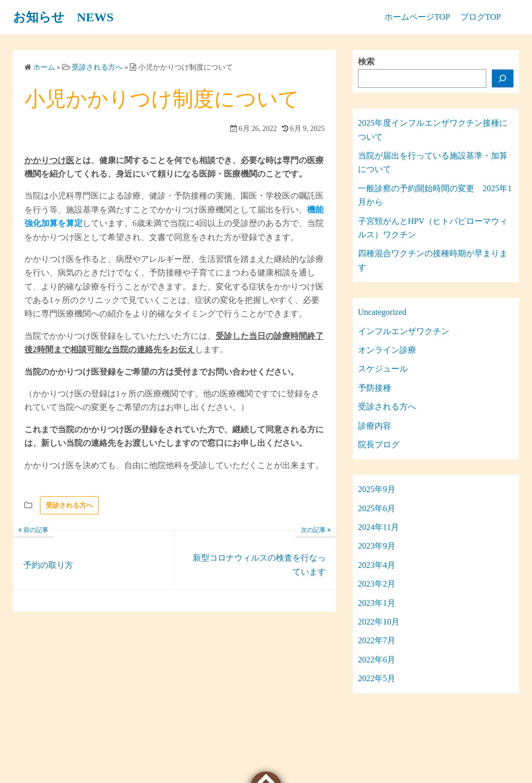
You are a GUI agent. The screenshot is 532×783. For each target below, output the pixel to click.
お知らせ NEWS (63, 17)
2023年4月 (377, 565)
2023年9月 (377, 546)
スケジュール (383, 369)
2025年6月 (377, 508)
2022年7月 (377, 640)
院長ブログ (379, 444)
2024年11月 (378, 527)
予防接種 (375, 388)
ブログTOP (481, 17)
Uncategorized (382, 312)
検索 (366, 62)
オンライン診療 (387, 350)
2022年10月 (379, 622)
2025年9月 (377, 489)
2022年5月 (377, 678)
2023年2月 (377, 584)
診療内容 (375, 426)
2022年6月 (377, 660)
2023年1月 (377, 603)
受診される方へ (69, 505)
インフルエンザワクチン (404, 331)
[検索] (503, 79)
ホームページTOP (417, 17)
